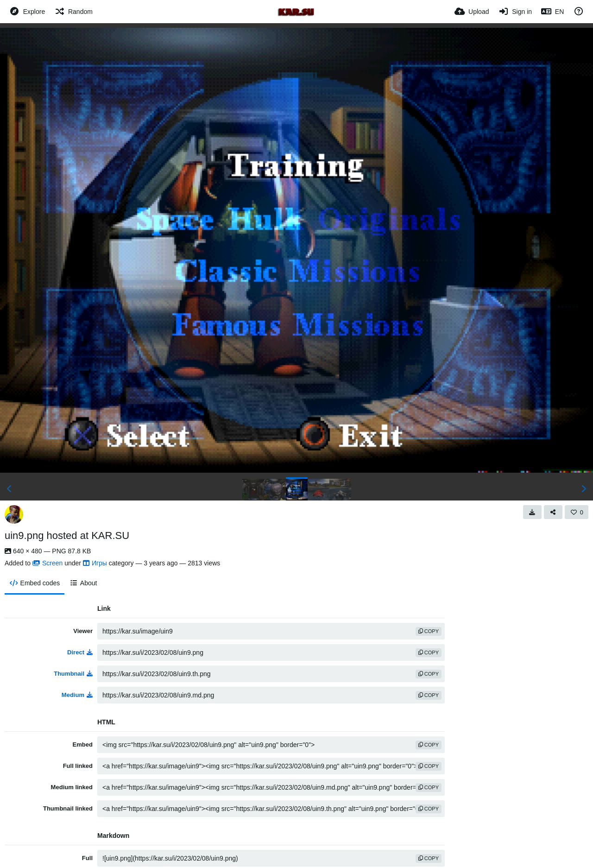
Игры (95, 563)
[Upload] (472, 12)
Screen (47, 563)
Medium (77, 695)
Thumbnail (73, 674)
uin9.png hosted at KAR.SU (67, 535)
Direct (80, 652)
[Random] (73, 12)
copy (429, 631)
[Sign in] (515, 12)
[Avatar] (14, 514)
